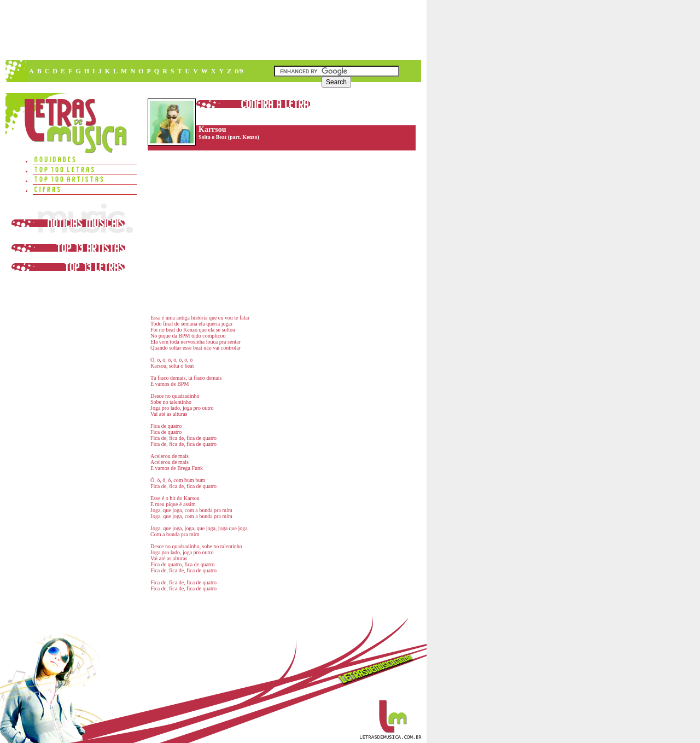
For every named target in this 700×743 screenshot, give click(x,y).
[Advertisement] (213, 30)
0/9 (239, 71)
